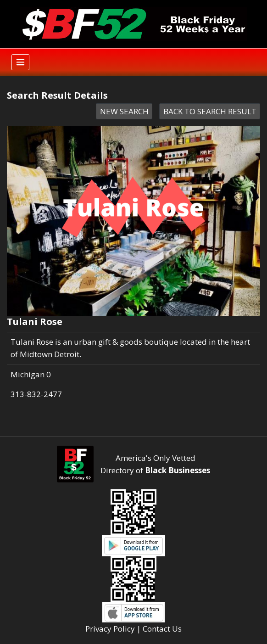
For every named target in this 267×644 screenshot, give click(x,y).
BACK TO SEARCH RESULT (210, 111)
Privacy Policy (110, 629)
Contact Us (162, 629)
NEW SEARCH (124, 111)
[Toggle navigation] (20, 62)
